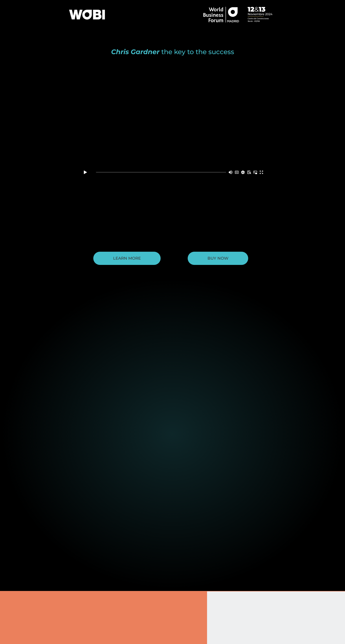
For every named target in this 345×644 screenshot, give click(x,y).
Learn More (127, 258)
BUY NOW (218, 258)
